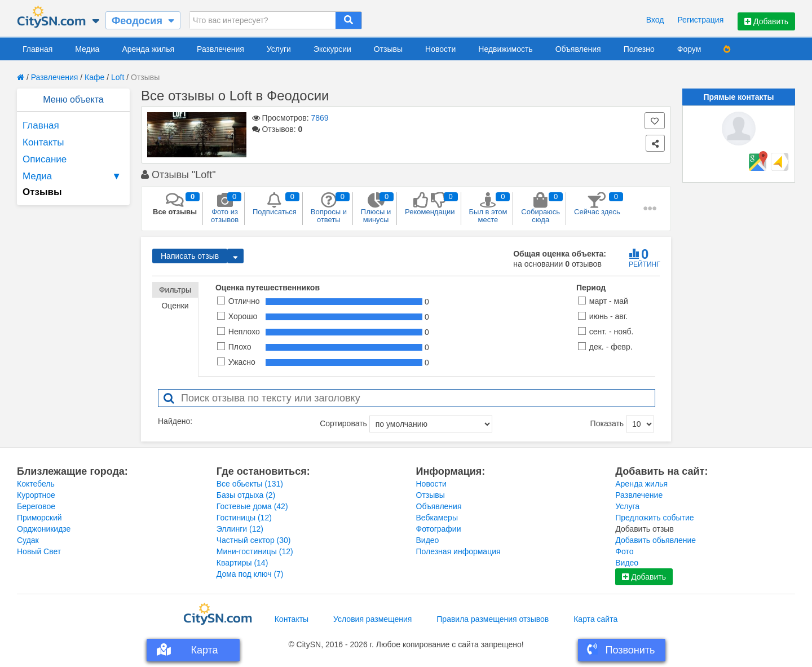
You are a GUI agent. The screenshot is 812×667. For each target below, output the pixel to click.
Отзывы (388, 49)
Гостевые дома (252, 506)
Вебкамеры (437, 518)
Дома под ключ (250, 574)
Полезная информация (458, 551)
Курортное (36, 495)
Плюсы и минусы (376, 208)
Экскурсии (332, 49)
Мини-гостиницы (255, 551)
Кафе (94, 77)
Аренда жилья (148, 49)
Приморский (39, 518)
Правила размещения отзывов (493, 619)
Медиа (87, 49)
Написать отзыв (190, 256)
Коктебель (36, 484)
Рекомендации (430, 204)
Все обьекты (250, 484)
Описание (45, 159)
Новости (440, 49)
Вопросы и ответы (329, 208)
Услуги (279, 49)
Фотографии (439, 529)
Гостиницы (244, 518)
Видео (428, 540)
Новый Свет (39, 551)
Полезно (639, 49)
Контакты (43, 142)
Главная (37, 49)
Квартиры (242, 563)
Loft (118, 77)
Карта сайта (595, 619)
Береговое (36, 506)
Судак (28, 540)
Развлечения (220, 49)
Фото (624, 551)
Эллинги (240, 529)
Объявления (578, 49)
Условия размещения (372, 619)
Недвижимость (505, 49)
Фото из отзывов (225, 208)
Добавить (766, 21)
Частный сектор (254, 540)
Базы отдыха (246, 495)
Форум (689, 49)
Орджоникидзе (44, 529)
